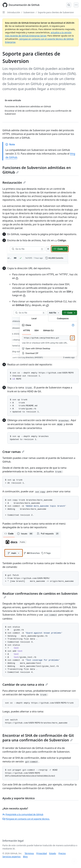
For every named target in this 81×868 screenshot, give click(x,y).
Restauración (14, 183)
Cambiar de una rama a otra (25, 685)
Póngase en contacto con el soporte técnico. (26, 819)
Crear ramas (13, 452)
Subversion (29, 12)
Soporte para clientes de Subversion (56, 12)
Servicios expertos (12, 857)
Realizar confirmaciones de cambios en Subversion (40, 595)
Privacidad (42, 853)
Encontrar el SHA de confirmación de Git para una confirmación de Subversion (38, 738)
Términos (29, 853)
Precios (62, 853)
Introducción (14, 12)
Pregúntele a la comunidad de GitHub (23, 814)
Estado (53, 853)
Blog (25, 857)
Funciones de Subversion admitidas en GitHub (37, 170)
